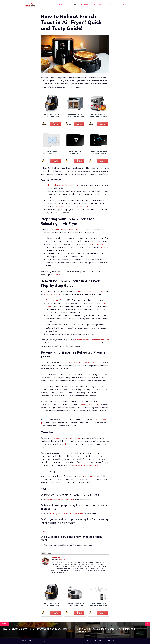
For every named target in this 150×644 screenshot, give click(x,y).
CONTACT (124, 641)
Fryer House (62, 560)
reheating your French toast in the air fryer (73, 229)
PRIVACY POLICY (113, 641)
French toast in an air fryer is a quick (65, 438)
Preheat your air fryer (55, 300)
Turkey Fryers (100, 5)
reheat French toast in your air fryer (88, 291)
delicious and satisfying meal (86, 465)
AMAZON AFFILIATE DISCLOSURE (95, 641)
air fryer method (89, 476)
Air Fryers (72, 5)
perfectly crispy (69, 444)
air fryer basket (99, 244)
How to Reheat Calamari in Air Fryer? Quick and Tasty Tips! (34, 629)
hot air (102, 247)
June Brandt (56, 558)
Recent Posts (51, 553)
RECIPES (115, 5)
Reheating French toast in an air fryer (62, 185)
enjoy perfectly (81, 343)
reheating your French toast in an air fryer (66, 514)
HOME (62, 5)
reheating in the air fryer (90, 405)
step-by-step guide (52, 294)
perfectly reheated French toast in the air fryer (72, 206)
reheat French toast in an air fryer (60, 500)
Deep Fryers (85, 5)
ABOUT (79, 641)
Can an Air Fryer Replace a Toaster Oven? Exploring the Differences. (107, 630)
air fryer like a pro (62, 275)
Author (43, 553)
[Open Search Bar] (123, 5)
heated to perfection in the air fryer (80, 363)
